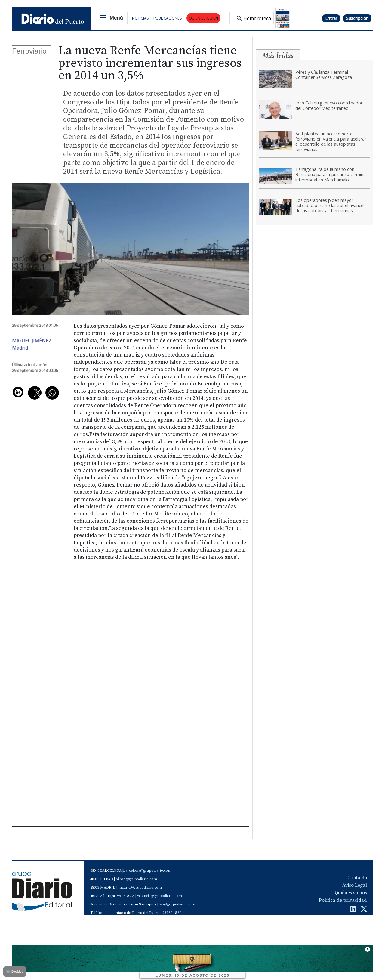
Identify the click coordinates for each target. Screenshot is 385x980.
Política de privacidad (343, 900)
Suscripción (357, 18)
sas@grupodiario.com (177, 904)
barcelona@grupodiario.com (147, 871)
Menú (116, 18)
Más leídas (278, 56)
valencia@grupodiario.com (160, 896)
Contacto (357, 878)
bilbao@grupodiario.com (136, 879)
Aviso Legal (355, 885)
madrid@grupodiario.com (140, 887)
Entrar (331, 18)
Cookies (15, 971)
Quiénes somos (351, 893)
